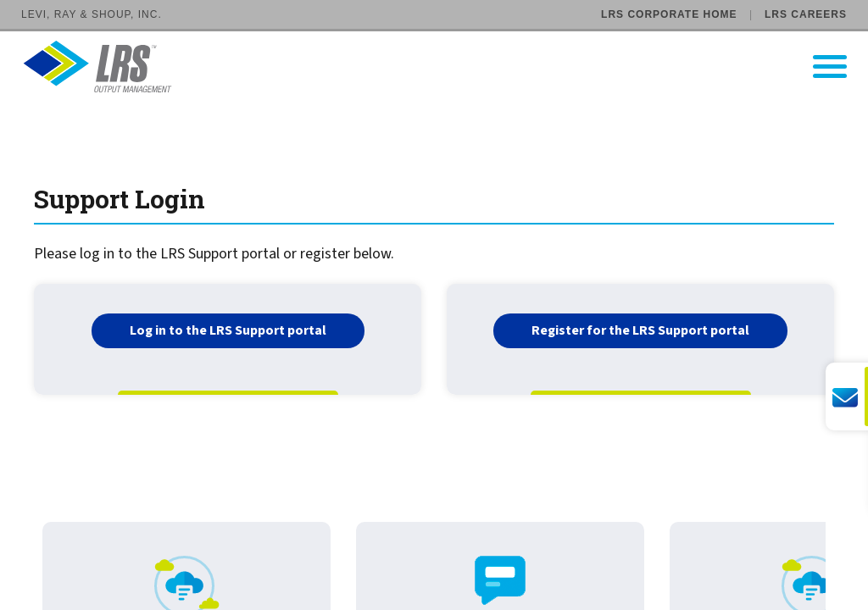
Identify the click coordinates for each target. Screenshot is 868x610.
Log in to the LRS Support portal (228, 330)
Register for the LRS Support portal (640, 330)
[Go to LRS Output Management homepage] (445, 67)
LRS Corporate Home (669, 14)
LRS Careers (806, 14)
